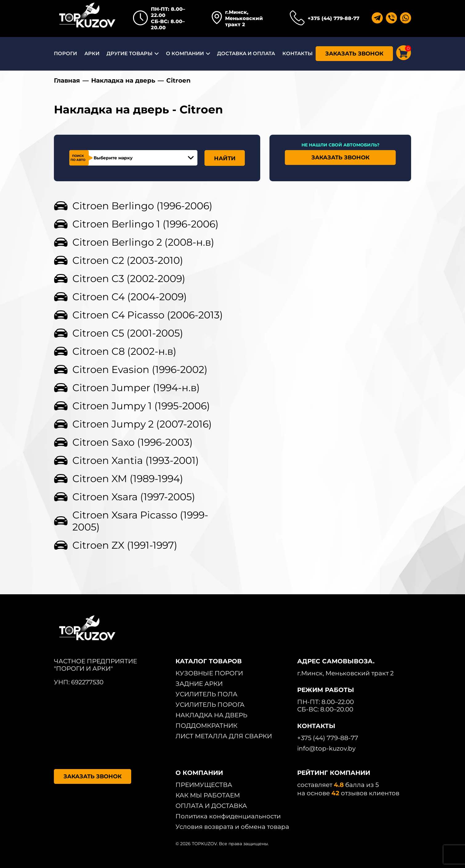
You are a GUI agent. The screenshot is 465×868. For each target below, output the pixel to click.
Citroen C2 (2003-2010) (128, 260)
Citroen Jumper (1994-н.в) (136, 388)
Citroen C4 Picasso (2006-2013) (148, 315)
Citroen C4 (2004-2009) (130, 297)
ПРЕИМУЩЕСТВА (204, 785)
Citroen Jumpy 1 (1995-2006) (141, 406)
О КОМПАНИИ (185, 53)
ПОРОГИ (65, 53)
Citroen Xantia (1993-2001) (136, 460)
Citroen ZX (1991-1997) (125, 545)
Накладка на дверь (123, 80)
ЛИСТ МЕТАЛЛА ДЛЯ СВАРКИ (224, 736)
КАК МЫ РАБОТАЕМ (208, 795)
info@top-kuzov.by (326, 748)
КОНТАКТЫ (297, 53)
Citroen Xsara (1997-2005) (134, 497)
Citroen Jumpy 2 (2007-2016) (142, 424)
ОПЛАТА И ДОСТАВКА (211, 806)
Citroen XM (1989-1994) (128, 479)
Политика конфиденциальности (228, 816)
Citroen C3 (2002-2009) (129, 278)
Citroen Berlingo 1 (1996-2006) (146, 224)
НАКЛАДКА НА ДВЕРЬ (211, 715)
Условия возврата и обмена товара (232, 827)
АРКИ (92, 53)
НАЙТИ (225, 158)
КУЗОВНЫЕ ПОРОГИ (209, 673)
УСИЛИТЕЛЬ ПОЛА (206, 694)
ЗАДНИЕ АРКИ (199, 684)
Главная (67, 80)
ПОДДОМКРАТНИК (206, 726)
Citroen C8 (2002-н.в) (124, 351)
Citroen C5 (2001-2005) (128, 333)
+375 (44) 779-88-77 (334, 18)
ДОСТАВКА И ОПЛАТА (246, 53)
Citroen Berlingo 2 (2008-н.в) (143, 242)
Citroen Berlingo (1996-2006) (142, 206)
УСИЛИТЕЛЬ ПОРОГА (210, 705)
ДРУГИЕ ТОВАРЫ (129, 53)
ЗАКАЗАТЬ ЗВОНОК (354, 54)
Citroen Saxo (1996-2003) (133, 442)
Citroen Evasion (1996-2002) (140, 369)
